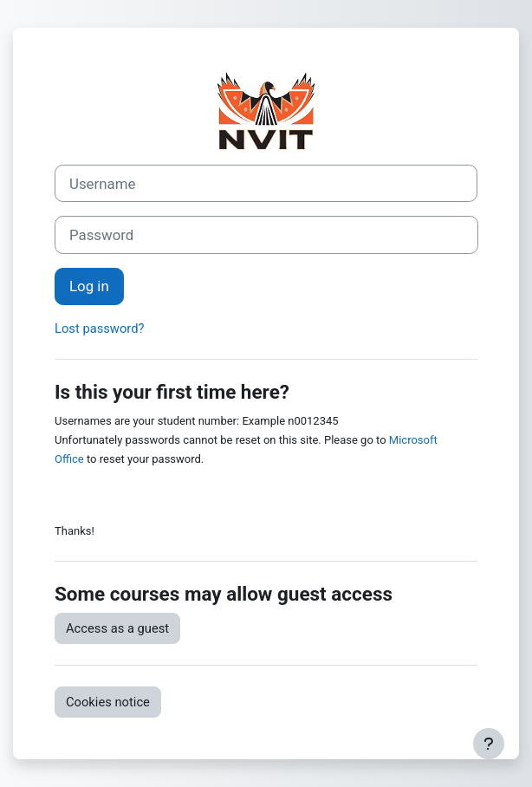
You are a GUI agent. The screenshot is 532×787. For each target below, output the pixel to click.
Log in (89, 286)
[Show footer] (489, 744)
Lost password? (99, 328)
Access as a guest (117, 628)
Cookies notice (108, 702)
